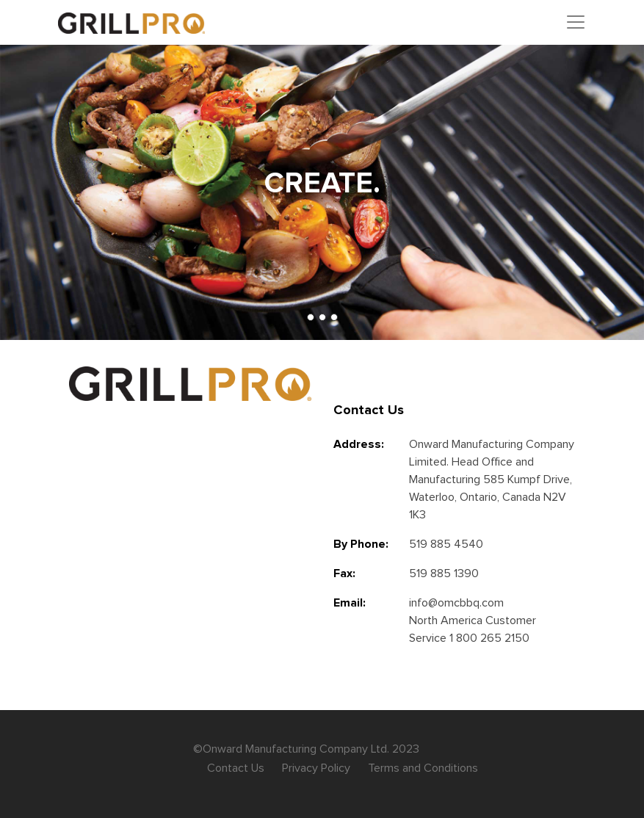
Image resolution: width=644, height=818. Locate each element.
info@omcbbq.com (456, 603)
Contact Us (236, 768)
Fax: (344, 573)
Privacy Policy (316, 768)
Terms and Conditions (423, 768)
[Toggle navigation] (576, 22)
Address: (359, 444)
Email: (350, 603)
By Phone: (361, 544)
